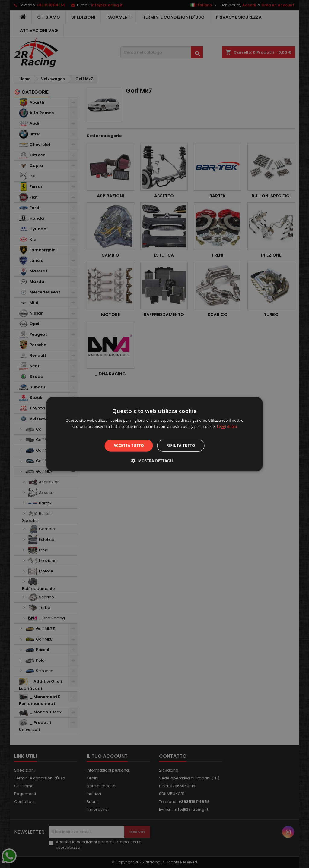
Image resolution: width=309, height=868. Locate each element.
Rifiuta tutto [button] (181, 445)
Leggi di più (227, 426)
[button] (154, 461)
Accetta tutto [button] (129, 445)
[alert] (154, 434)
